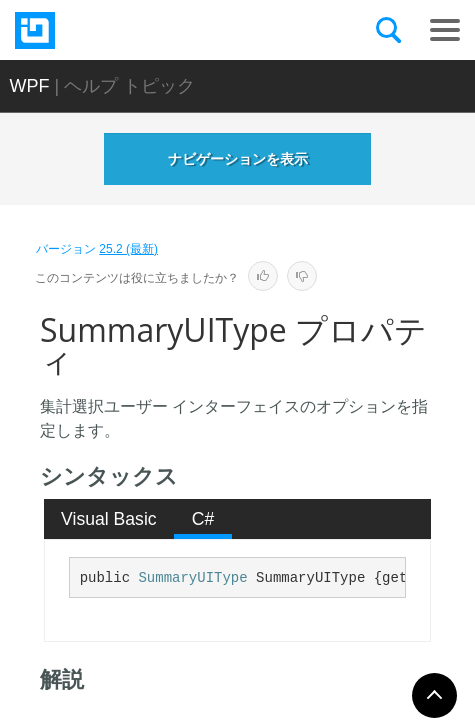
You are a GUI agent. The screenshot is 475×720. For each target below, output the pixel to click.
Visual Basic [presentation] (109, 519)
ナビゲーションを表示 (238, 159)
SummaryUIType (192, 578)
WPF (30, 86)
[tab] (109, 519)
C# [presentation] (203, 519)
